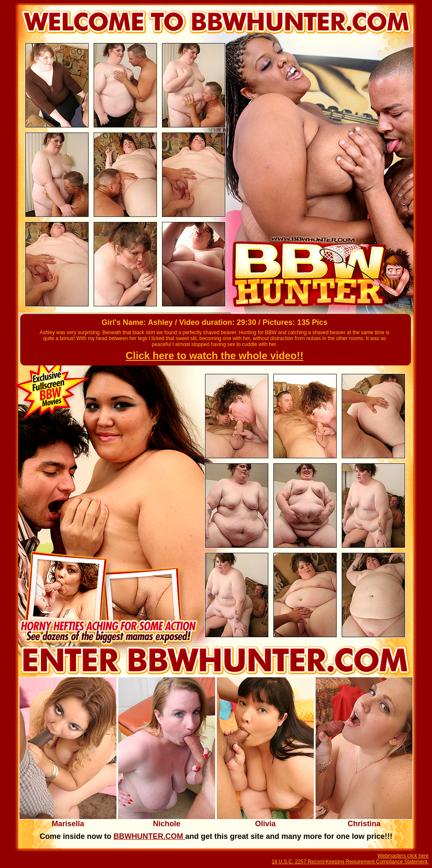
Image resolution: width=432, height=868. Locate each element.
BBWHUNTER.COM (149, 836)
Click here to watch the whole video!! (215, 356)
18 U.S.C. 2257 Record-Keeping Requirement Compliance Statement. (350, 862)
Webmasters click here (403, 856)
